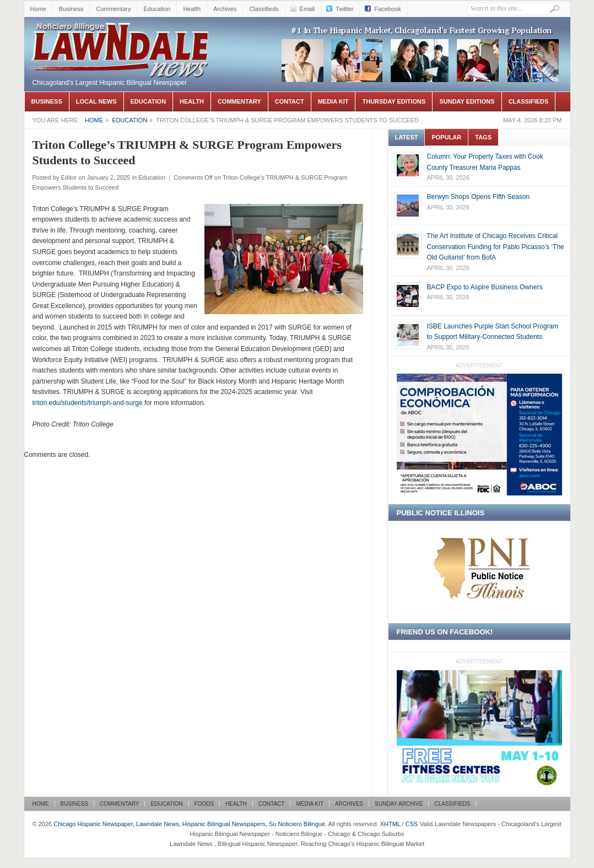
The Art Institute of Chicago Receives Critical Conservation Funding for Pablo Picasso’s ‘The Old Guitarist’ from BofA (496, 247)
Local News (96, 101)
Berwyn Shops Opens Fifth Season (479, 197)
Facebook (387, 9)
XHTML (390, 824)
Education (157, 9)
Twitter (344, 9)
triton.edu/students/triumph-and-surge (88, 403)
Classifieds (264, 9)
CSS (412, 824)
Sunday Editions (467, 101)
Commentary (113, 9)
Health (192, 9)
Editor (69, 177)
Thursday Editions (394, 101)
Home (38, 9)
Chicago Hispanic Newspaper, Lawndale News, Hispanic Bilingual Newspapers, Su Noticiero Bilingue (121, 34)
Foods (204, 804)
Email (307, 9)
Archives (225, 9)
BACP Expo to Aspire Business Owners (485, 287)
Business (71, 9)
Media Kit (333, 101)
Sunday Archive (399, 804)
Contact (290, 101)
